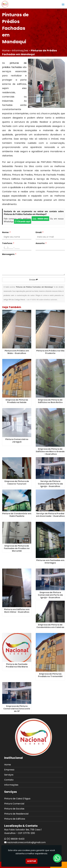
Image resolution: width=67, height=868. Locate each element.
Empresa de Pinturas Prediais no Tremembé (50, 675)
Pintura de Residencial (16, 814)
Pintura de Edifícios (15, 819)
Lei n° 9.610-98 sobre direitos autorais (42, 300)
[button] (63, 4)
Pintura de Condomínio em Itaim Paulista (17, 515)
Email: (39, 232)
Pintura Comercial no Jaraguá (17, 441)
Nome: (6, 232)
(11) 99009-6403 (40, 219)
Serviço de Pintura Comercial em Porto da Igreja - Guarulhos (50, 484)
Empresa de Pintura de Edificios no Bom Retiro (50, 401)
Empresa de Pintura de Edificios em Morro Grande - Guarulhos (50, 451)
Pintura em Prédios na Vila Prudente (50, 352)
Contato (9, 780)
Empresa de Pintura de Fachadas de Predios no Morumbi (17, 548)
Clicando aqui (23, 221)
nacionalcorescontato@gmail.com (26, 842)
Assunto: (41, 243)
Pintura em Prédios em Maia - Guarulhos (17, 352)
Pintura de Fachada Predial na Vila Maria (17, 665)
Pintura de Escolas (14, 809)
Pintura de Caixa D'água (17, 799)
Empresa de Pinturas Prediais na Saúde (17, 401)
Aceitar (32, 861)
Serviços (9, 775)
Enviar (34, 280)
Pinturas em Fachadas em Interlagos (50, 562)
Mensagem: (9, 254)
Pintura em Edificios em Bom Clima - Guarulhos (17, 611)
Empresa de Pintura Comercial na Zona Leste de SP (17, 709)
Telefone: (8, 243)
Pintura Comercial (14, 804)
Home (8, 765)
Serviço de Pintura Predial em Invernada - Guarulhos (50, 515)
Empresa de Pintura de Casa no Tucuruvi (17, 483)
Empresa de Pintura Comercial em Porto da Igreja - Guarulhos (50, 595)
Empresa (9, 770)
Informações (11, 785)
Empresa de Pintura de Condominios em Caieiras (50, 626)
